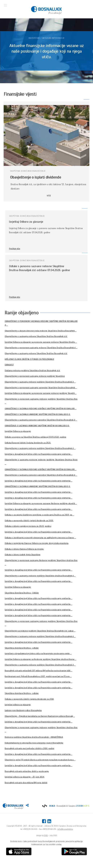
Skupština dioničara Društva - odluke (22, 648)
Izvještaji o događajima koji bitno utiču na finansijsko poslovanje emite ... (38, 653)
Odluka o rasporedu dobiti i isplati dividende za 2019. (29, 521)
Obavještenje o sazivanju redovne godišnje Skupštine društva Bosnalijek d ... (40, 576)
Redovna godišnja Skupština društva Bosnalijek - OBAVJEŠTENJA (34, 737)
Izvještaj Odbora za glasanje (26, 222)
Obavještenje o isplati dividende (36, 177)
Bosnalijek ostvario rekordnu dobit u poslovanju (27, 771)
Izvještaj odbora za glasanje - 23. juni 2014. (25, 777)
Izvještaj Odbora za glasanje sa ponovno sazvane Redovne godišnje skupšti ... (41, 503)
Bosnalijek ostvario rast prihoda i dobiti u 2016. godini (29, 748)
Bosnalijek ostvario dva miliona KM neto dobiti (26, 783)
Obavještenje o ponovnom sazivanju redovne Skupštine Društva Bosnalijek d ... (41, 348)
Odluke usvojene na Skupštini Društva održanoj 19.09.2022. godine (35, 437)
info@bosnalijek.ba (65, 829)
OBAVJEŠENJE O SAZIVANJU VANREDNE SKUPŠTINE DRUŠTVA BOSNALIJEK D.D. (37, 426)
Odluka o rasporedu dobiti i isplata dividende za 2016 (29, 699)
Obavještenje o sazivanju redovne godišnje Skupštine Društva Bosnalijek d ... (40, 382)
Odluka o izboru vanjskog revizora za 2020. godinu (28, 526)
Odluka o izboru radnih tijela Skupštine (23, 555)
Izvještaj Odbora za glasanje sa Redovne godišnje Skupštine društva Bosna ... (41, 659)
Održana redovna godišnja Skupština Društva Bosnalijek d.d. (32, 371)
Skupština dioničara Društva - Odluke (22, 593)
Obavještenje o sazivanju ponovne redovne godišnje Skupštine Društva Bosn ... (41, 462)
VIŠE (49, 196)
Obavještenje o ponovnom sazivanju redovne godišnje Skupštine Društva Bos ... (41, 401)
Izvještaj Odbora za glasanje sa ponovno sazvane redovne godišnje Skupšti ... (41, 393)
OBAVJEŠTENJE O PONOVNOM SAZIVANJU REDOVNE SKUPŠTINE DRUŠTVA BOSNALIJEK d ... (41, 323)
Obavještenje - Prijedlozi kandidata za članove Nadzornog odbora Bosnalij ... (40, 716)
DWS (46, 835)
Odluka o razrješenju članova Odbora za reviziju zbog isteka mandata (37, 543)
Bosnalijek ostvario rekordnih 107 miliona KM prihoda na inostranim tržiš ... (39, 671)
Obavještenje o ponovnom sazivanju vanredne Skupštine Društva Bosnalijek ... (41, 388)
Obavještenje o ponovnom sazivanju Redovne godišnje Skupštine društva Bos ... (41, 562)
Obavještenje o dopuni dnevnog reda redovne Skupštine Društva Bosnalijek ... (41, 331)
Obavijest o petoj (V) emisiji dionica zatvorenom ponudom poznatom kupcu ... (40, 760)
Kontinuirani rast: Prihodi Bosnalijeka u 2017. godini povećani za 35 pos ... (38, 676)
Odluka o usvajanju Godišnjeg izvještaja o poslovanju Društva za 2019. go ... (39, 515)
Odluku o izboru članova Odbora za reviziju (24, 549)
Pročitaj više (15, 249)
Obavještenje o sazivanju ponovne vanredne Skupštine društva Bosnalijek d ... (41, 475)
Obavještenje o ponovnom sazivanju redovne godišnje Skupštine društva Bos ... (41, 729)
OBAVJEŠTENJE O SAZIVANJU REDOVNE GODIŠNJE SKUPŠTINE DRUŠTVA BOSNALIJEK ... (41, 409)
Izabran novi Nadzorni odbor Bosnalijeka (23, 710)
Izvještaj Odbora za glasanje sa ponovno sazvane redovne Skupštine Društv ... (41, 342)
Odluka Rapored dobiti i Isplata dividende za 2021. (28, 443)
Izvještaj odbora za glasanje (18, 705)
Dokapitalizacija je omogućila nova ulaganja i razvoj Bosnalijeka (34, 743)
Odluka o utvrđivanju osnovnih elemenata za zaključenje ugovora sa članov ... (40, 538)
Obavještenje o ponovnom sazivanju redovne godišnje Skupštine (35, 376)
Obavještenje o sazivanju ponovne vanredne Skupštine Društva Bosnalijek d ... (41, 420)
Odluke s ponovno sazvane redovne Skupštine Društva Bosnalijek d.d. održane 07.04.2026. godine (39, 268)
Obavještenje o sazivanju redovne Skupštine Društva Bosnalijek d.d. (36, 336)
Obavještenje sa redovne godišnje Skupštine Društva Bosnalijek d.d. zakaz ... (40, 631)
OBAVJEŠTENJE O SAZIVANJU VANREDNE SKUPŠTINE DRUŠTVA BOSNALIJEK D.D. (38, 414)
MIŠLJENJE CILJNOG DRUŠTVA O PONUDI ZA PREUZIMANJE (29, 359)
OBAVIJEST (9, 365)
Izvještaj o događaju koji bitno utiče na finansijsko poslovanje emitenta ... (39, 454)
